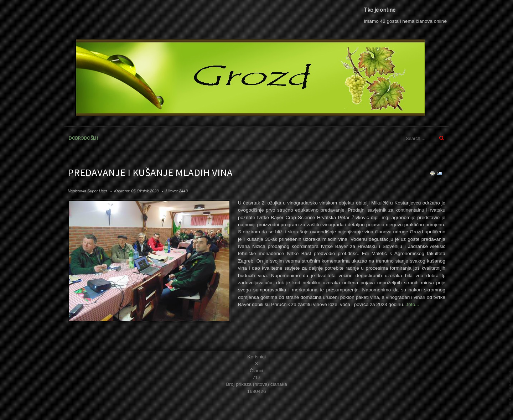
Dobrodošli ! (83, 138)
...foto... (411, 304)
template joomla (510, 393)
